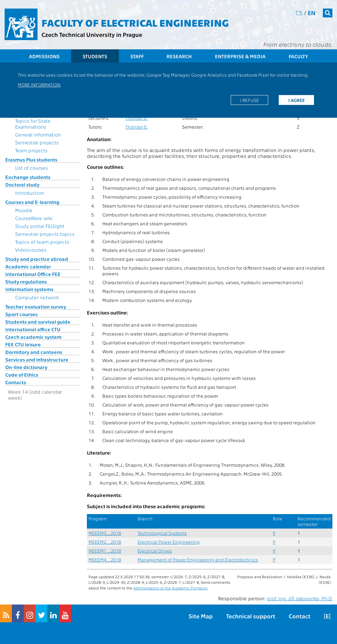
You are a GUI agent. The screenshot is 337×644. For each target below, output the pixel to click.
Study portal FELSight (40, 226)
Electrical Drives (155, 551)
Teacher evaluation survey (36, 307)
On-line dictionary (26, 367)
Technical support (251, 616)
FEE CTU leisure (23, 344)
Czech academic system (33, 337)
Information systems (29, 289)
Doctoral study (22, 185)
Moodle (24, 210)
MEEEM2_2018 (105, 542)
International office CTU (33, 329)
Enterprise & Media (240, 56)
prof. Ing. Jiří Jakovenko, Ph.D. (300, 598)
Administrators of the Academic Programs (170, 588)
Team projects (31, 150)
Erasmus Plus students (31, 160)
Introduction (30, 193)
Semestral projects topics (45, 234)
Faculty (298, 56)
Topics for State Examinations (33, 124)
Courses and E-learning (32, 202)
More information (39, 85)
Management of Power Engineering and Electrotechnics (198, 560)
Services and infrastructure (37, 359)
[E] (327, 616)
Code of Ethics (22, 375)
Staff (137, 56)
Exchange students (28, 177)
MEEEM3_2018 (105, 533)
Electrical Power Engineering (169, 542)
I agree (297, 100)
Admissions (44, 56)
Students (95, 56)
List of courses (31, 168)
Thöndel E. (137, 118)
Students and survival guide (38, 322)
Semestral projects (37, 142)
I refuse (250, 100)
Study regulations (26, 282)
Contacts (16, 382)
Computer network (37, 297)
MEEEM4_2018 (105, 560)
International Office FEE (33, 274)
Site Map (201, 616)
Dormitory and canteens (34, 352)
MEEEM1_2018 (105, 551)
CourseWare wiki (34, 218)
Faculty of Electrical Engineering (135, 22)
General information (38, 135)
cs (299, 13)
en (312, 13)
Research (179, 56)
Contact (299, 616)
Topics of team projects (42, 242)
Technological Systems (162, 533)
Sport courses (21, 314)
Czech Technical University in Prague (92, 34)
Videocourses (31, 250)
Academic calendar (28, 266)
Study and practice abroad (37, 259)
